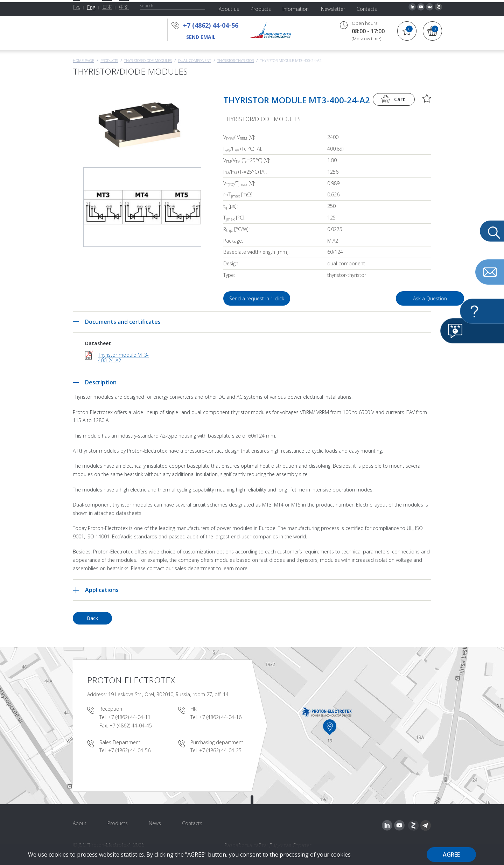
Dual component (195, 60)
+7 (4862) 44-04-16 (220, 717)
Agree (451, 854)
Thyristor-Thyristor (236, 60)
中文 (124, 7)
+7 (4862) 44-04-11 (129, 717)
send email (201, 37)
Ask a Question (391, 298)
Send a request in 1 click (259, 298)
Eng (91, 7)
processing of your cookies (315, 854)
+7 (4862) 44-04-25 (220, 750)
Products (109, 60)
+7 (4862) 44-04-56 (213, 25)
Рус (76, 7)
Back (92, 618)
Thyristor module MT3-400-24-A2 (123, 358)
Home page (83, 60)
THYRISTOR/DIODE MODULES (148, 60)
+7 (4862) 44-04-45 (131, 726)
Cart (400, 99)
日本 (107, 7)
